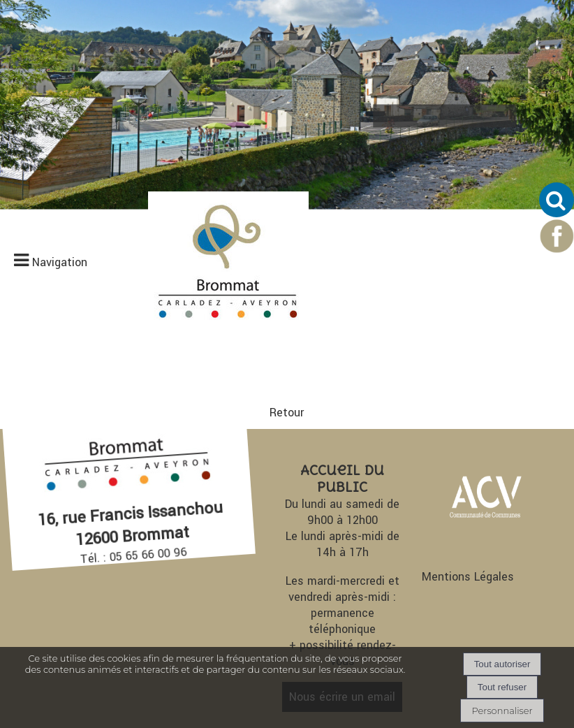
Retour (287, 413)
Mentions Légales (468, 577)
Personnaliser (502, 711)
